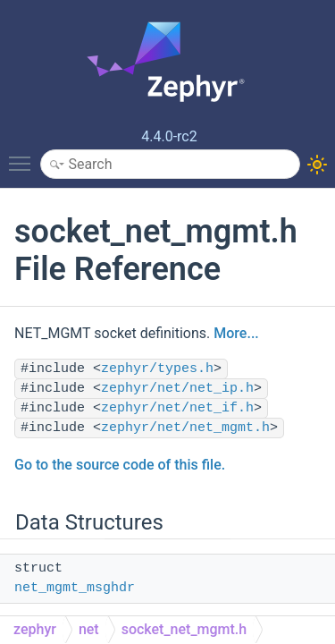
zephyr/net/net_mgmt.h (185, 428)
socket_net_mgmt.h (184, 629)
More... (236, 333)
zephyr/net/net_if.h (177, 408)
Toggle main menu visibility (24, 156)
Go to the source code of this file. (120, 465)
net (89, 629)
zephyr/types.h (157, 369)
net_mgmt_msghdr (75, 588)
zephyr (35, 629)
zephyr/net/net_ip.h (177, 389)
